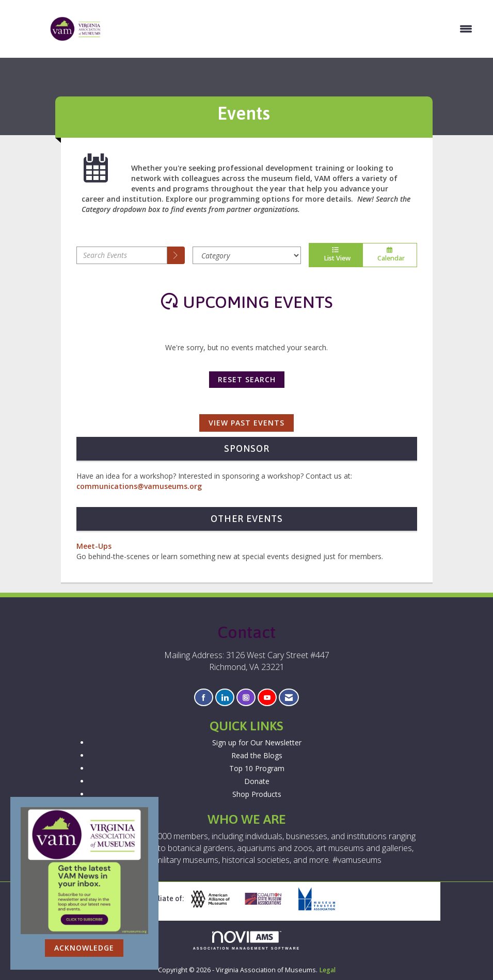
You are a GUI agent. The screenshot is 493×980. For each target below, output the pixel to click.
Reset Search (247, 379)
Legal (327, 970)
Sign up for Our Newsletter (257, 742)
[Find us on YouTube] (267, 698)
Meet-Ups (94, 546)
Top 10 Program (257, 768)
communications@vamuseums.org (139, 486)
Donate (257, 781)
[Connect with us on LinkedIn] (225, 698)
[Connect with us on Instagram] (246, 698)
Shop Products (257, 794)
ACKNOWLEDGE (84, 948)
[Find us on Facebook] (204, 698)
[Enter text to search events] (122, 255)
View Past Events (246, 423)
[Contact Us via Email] (289, 698)
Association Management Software (247, 941)
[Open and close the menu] (292, 29)
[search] (176, 255)
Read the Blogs (257, 755)
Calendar (390, 255)
